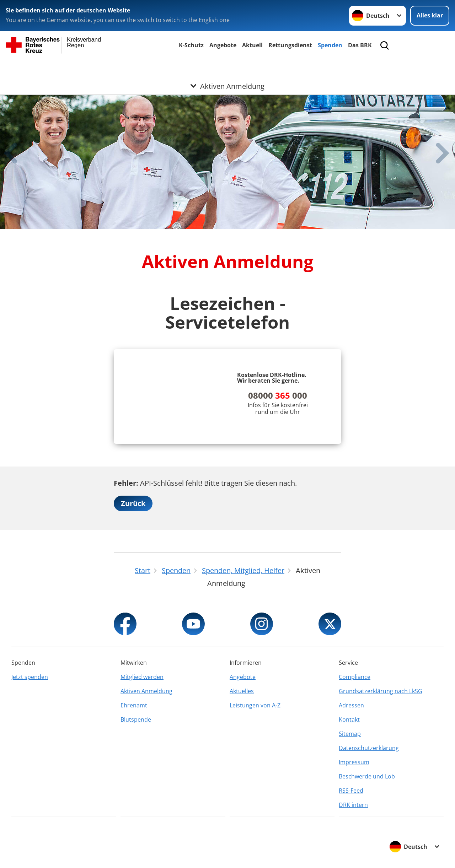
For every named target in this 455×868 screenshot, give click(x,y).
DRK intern (353, 805)
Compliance (355, 677)
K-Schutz (191, 45)
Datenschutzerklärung (369, 748)
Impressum (354, 762)
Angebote (223, 45)
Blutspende (136, 719)
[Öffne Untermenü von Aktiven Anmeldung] (227, 69)
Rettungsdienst (290, 45)
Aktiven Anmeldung (146, 691)
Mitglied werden (142, 677)
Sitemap (350, 734)
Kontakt (349, 719)
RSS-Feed (351, 791)
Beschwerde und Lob (367, 776)
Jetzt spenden (30, 677)
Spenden (330, 45)
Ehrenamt (134, 705)
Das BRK (360, 45)
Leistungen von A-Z (255, 705)
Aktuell (252, 45)
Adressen (351, 705)
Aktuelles (242, 691)
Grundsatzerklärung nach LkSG (381, 691)
